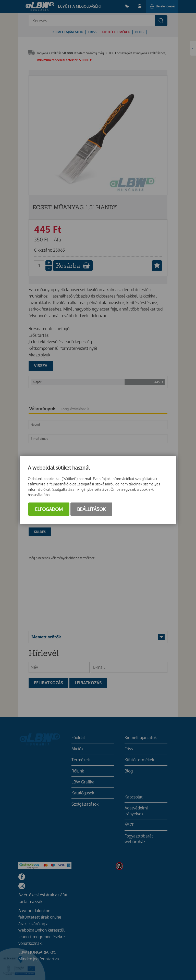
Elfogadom (49, 509)
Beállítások (91, 509)
